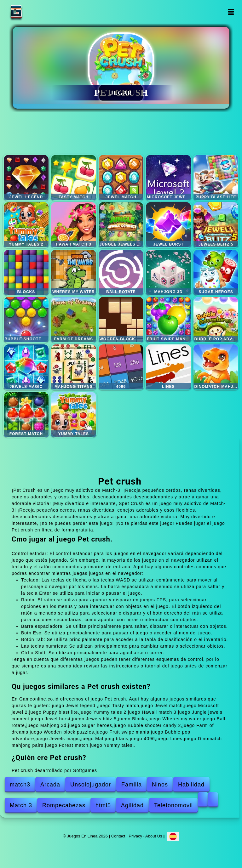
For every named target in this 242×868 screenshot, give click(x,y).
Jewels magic (26, 367)
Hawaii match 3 (74, 225)
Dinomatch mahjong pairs (216, 367)
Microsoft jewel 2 (168, 177)
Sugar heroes (216, 272)
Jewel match (121, 177)
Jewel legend (26, 177)
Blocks (26, 272)
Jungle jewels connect (121, 225)
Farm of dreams (74, 319)
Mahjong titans (74, 367)
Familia (132, 785)
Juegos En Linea (36, 12)
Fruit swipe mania (168, 319)
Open (231, 12)
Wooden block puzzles (121, 319)
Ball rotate (121, 272)
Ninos (160, 785)
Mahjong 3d (168, 272)
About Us (154, 836)
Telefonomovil (173, 805)
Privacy (135, 836)
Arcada (50, 785)
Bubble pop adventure (216, 319)
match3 (20, 785)
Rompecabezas (64, 805)
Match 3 (21, 805)
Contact (118, 836)
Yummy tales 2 (26, 225)
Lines (168, 367)
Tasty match (74, 177)
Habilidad (191, 785)
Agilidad (132, 805)
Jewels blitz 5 (216, 225)
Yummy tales (74, 414)
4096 (121, 367)
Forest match (26, 414)
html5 (103, 805)
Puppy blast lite (216, 177)
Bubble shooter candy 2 (26, 319)
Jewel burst (168, 225)
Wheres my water (74, 272)
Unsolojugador (91, 785)
